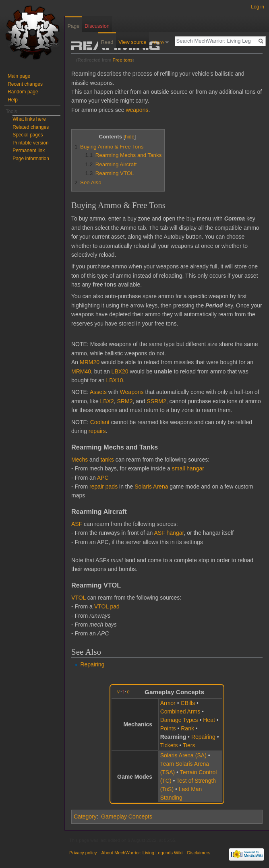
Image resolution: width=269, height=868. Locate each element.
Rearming (173, 737)
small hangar (188, 468)
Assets (98, 392)
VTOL (79, 598)
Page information (31, 159)
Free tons (123, 60)
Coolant (100, 422)
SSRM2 (157, 401)
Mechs (80, 460)
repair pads (103, 487)
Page (73, 26)
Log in (258, 7)
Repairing (92, 664)
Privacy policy (83, 853)
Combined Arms (180, 711)
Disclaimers (199, 853)
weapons (137, 110)
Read (107, 42)
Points (168, 728)
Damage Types (179, 720)
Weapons (132, 392)
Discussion (97, 26)
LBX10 (114, 380)
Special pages (28, 135)
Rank (187, 728)
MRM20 (90, 362)
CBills (188, 703)
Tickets (169, 745)
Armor (168, 703)
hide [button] (130, 137)
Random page (23, 92)
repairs (97, 431)
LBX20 (120, 371)
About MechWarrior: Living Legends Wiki (142, 853)
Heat (209, 720)
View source (132, 42)
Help (13, 100)
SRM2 (125, 401)
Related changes (31, 127)
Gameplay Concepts (127, 816)
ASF (77, 524)
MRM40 (81, 371)
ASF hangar (169, 533)
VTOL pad (107, 606)
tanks (107, 460)
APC (103, 478)
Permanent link (29, 151)
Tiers (189, 745)
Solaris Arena (151, 487)
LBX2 (107, 401)
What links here (29, 119)
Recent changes (25, 84)
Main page (19, 76)
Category (85, 816)
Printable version (30, 143)
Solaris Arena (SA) (183, 755)
